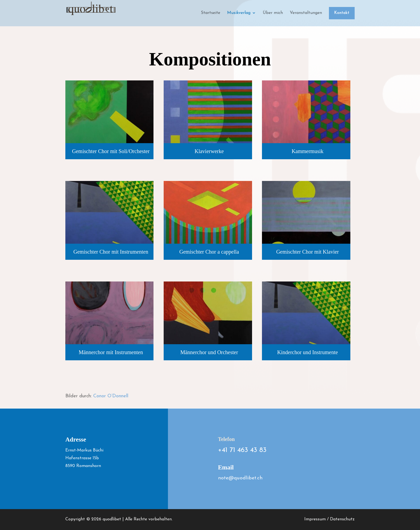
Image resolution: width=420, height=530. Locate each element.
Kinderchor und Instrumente (308, 352)
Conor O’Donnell (111, 396)
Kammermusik (308, 151)
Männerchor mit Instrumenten (111, 352)
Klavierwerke (209, 151)
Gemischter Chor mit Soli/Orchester (111, 151)
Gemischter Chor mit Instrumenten (111, 252)
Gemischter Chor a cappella (209, 252)
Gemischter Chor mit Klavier (307, 252)
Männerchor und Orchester (209, 352)
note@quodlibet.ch (240, 478)
